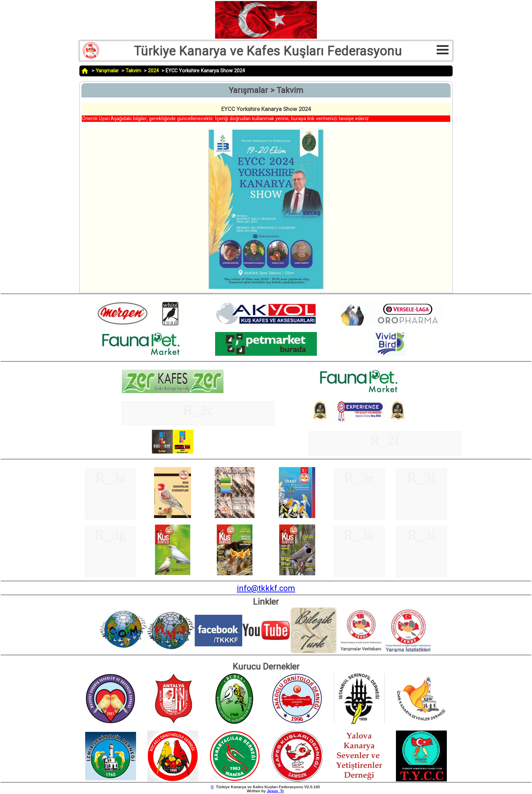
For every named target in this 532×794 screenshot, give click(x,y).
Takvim (133, 71)
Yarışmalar (107, 71)
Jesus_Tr (275, 791)
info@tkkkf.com (266, 588)
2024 (153, 71)
